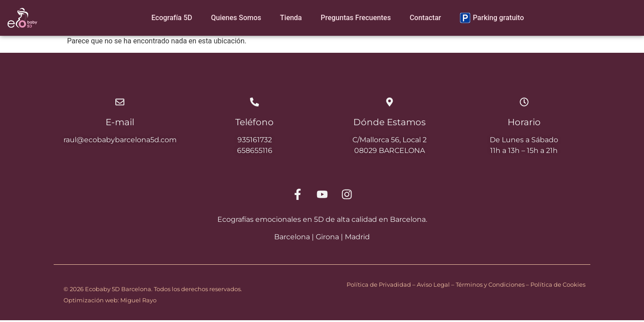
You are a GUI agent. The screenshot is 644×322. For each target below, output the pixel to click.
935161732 (255, 140)
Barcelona (292, 237)
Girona (327, 237)
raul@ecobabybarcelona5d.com (120, 140)
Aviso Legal (433, 284)
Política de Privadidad (379, 284)
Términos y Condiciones (490, 284)
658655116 (255, 150)
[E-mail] (120, 102)
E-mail (120, 122)
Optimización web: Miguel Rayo (110, 300)
